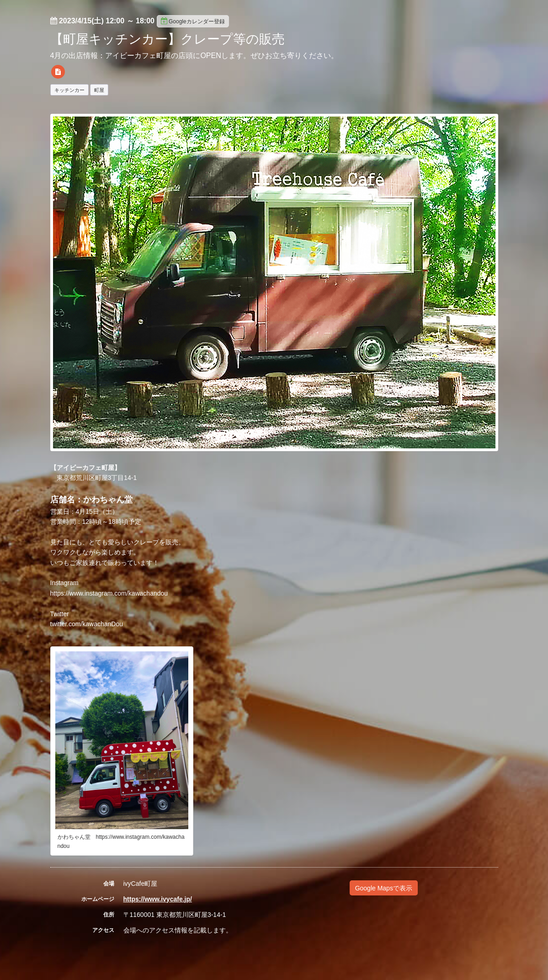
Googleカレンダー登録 (193, 21)
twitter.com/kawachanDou (87, 624)
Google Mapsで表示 (384, 888)
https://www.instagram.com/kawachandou (109, 593)
